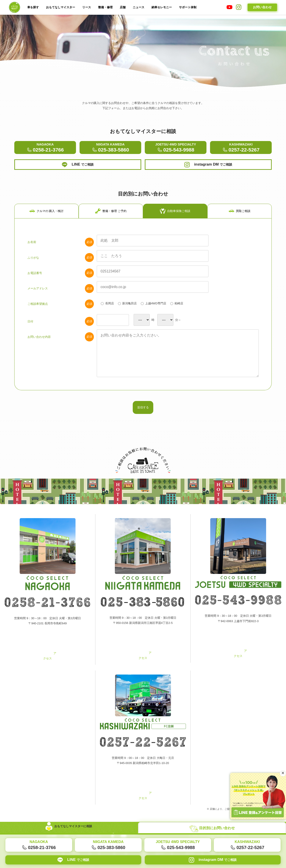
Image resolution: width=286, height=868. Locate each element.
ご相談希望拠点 (61, 308)
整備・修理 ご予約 (111, 214)
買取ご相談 (240, 214)
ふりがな (61, 261)
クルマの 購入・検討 (47, 214)
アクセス (48, 660)
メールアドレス (61, 293)
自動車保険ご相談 (175, 214)
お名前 (61, 246)
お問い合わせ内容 (61, 343)
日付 (61, 327)
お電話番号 (61, 277)
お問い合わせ (262, 7)
